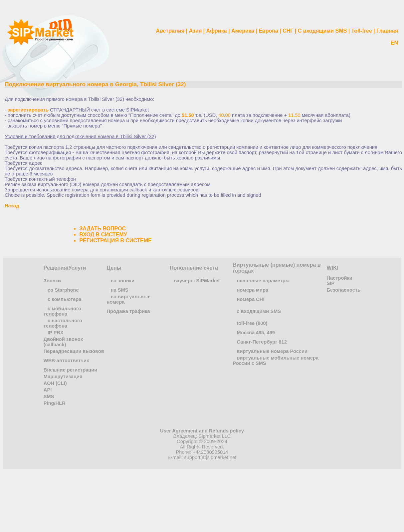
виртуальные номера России (272, 351)
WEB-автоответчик (66, 361)
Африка (217, 31)
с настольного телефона (63, 323)
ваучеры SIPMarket (197, 281)
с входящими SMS (259, 311)
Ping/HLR (55, 403)
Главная (387, 31)
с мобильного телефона (62, 311)
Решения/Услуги (65, 268)
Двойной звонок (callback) (63, 342)
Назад (12, 206)
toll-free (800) (252, 323)
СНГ (288, 31)
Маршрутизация (63, 377)
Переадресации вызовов (74, 351)
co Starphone (63, 290)
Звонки (52, 281)
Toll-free (362, 31)
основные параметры (263, 281)
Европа (268, 31)
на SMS (120, 290)
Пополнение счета (194, 268)
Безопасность (344, 290)
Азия (195, 31)
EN (394, 43)
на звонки (123, 281)
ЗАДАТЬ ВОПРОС (102, 229)
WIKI (333, 268)
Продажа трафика (128, 311)
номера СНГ (251, 299)
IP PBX (56, 333)
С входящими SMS (322, 31)
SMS (49, 397)
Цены (114, 268)
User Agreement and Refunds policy (202, 431)
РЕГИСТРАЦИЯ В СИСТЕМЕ (115, 241)
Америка (243, 31)
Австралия (170, 31)
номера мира (252, 290)
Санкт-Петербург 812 (262, 342)
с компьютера (64, 299)
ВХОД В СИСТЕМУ (103, 235)
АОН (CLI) (55, 383)
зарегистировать (28, 110)
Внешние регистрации (71, 370)
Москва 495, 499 (256, 333)
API (48, 390)
